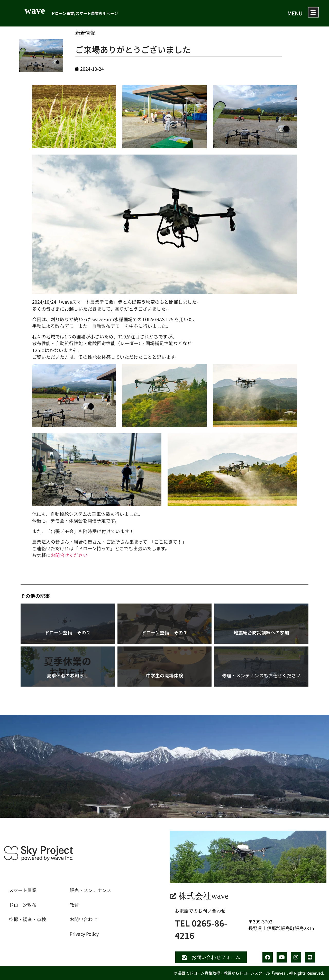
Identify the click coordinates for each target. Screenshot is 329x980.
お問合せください (69, 555)
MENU (292, 13)
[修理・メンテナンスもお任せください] (261, 667)
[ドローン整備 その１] (164, 624)
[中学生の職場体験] (164, 667)
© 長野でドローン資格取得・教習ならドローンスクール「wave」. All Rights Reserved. (249, 973)
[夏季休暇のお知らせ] (68, 667)
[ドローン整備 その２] (68, 624)
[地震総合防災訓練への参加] (261, 624)
